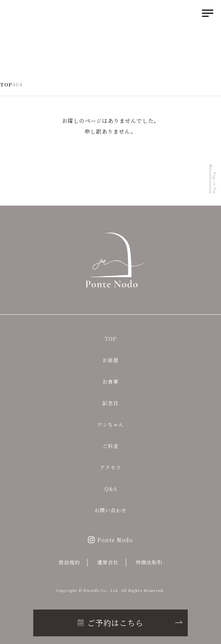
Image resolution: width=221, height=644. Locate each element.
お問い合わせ (110, 510)
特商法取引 (149, 562)
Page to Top (214, 183)
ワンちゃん (110, 424)
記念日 (110, 403)
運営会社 (108, 562)
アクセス (110, 467)
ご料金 (110, 446)
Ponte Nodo (115, 540)
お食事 (110, 382)
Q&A (111, 489)
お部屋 (110, 360)
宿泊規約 (69, 562)
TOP (110, 339)
